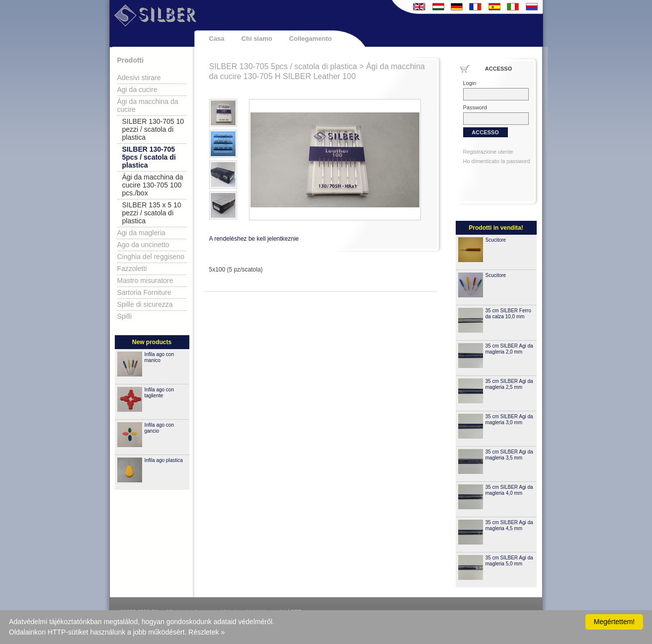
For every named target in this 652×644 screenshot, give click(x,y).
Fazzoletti (132, 269)
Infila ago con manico (160, 357)
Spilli (125, 316)
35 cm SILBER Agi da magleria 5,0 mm (509, 561)
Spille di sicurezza (145, 304)
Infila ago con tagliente (160, 393)
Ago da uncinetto (143, 245)
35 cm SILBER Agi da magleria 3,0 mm (509, 419)
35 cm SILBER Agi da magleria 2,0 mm (509, 349)
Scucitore (496, 240)
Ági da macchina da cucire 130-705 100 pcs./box (153, 185)
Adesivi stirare (139, 78)
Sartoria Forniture (144, 292)
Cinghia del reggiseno (151, 257)
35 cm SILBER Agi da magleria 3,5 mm (509, 455)
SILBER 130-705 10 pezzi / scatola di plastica (153, 129)
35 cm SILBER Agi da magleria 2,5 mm (509, 384)
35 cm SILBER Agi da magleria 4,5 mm (509, 525)
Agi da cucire (137, 90)
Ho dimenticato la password (497, 161)
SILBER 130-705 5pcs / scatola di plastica (149, 157)
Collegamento (311, 39)
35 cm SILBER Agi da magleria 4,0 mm (509, 490)
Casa (217, 39)
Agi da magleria (141, 233)
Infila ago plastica (164, 460)
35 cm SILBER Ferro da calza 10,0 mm (508, 314)
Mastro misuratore (145, 280)
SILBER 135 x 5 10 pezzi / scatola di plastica (152, 213)
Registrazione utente (488, 152)
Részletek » (206, 632)
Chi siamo (257, 39)
